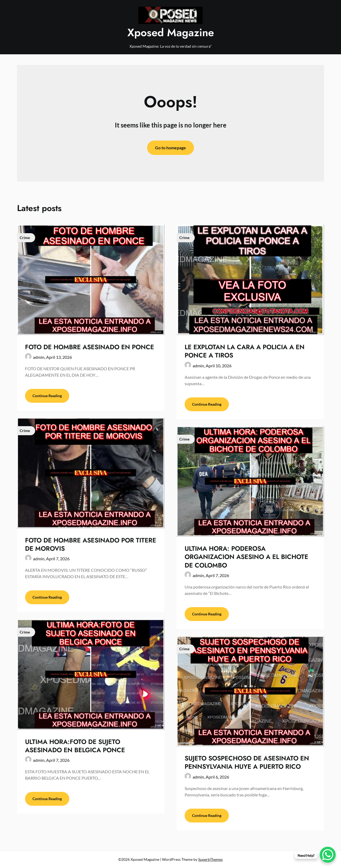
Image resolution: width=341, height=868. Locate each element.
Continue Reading (47, 396)
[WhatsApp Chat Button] (328, 855)
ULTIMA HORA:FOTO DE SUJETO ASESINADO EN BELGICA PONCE (75, 746)
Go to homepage (170, 148)
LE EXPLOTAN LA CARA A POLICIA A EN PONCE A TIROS (245, 351)
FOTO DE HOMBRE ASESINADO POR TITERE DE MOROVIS (91, 544)
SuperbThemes (210, 859)
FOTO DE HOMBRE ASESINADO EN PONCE (90, 347)
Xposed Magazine (171, 32)
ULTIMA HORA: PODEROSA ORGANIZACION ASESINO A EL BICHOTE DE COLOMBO (246, 557)
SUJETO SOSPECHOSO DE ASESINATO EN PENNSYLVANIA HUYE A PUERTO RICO (247, 762)
